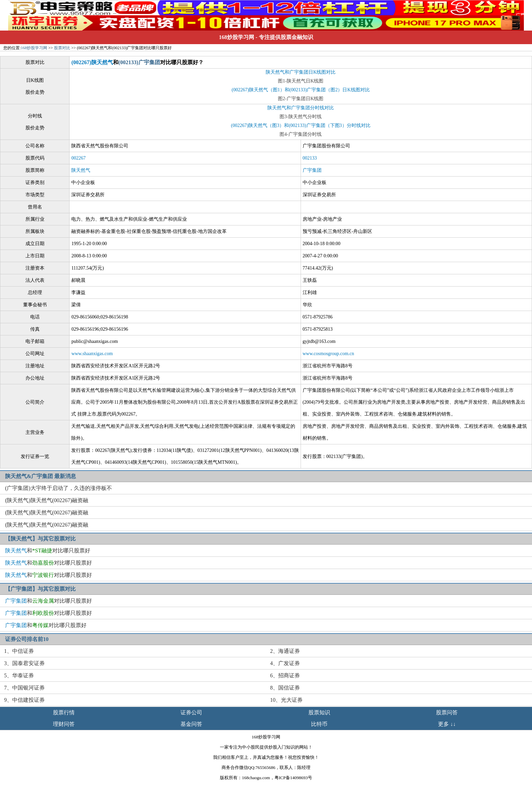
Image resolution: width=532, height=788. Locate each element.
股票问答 (447, 712)
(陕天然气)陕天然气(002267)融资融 (47, 500)
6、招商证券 (285, 675)
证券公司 (191, 712)
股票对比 (62, 48)
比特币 (319, 724)
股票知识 (319, 712)
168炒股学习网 (236, 37)
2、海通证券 (285, 651)
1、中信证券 (19, 651)
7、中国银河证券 (24, 688)
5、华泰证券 (19, 675)
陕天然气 (81, 170)
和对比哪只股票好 (48, 551)
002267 (78, 158)
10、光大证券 (286, 700)
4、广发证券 (285, 663)
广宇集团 (312, 170)
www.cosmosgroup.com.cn (328, 354)
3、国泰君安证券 (24, 663)
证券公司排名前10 (27, 639)
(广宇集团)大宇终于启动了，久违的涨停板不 (59, 488)
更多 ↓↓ (447, 724)
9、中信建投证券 (24, 700)
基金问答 (191, 724)
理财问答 (64, 724)
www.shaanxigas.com (92, 354)
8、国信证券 (285, 688)
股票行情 (64, 712)
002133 (310, 158)
